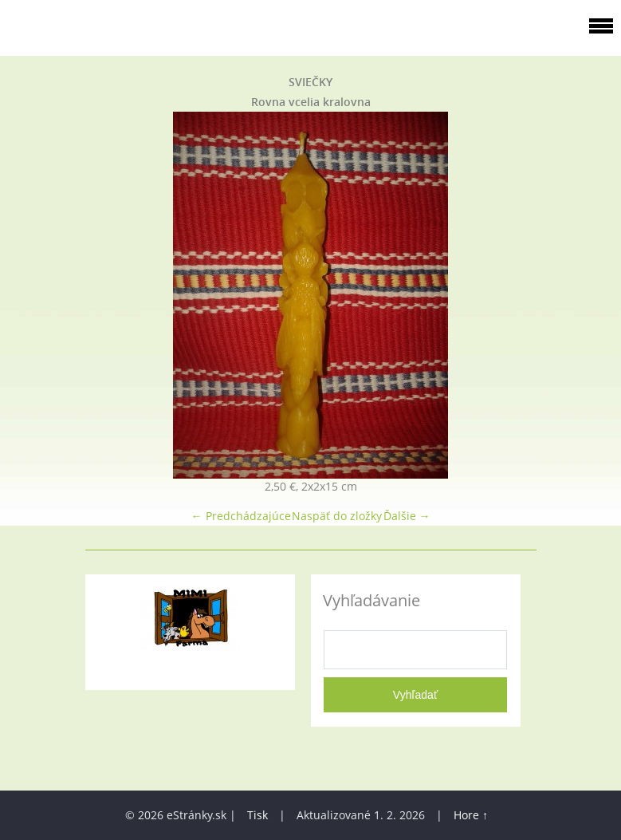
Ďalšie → (407, 516)
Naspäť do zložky (337, 516)
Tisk (257, 815)
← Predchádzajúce (241, 516)
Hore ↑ (471, 815)
